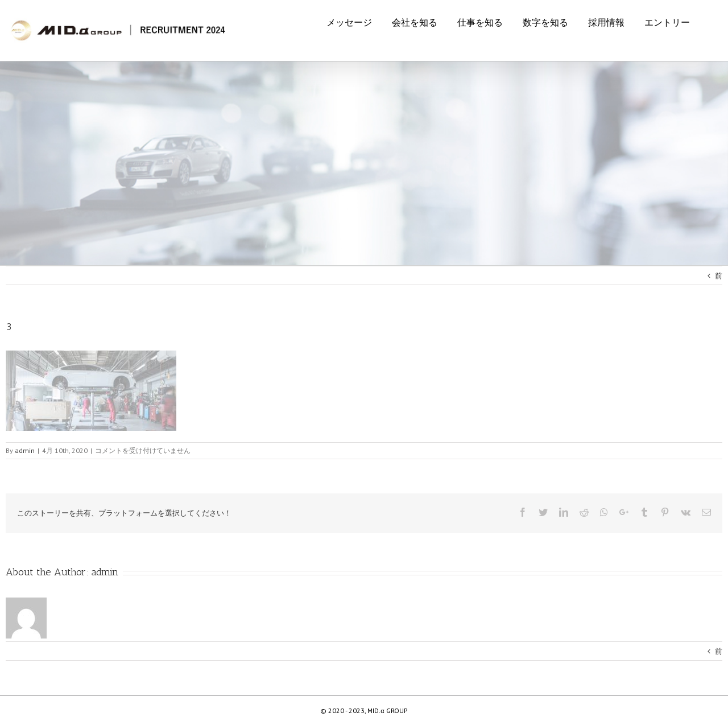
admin (105, 572)
